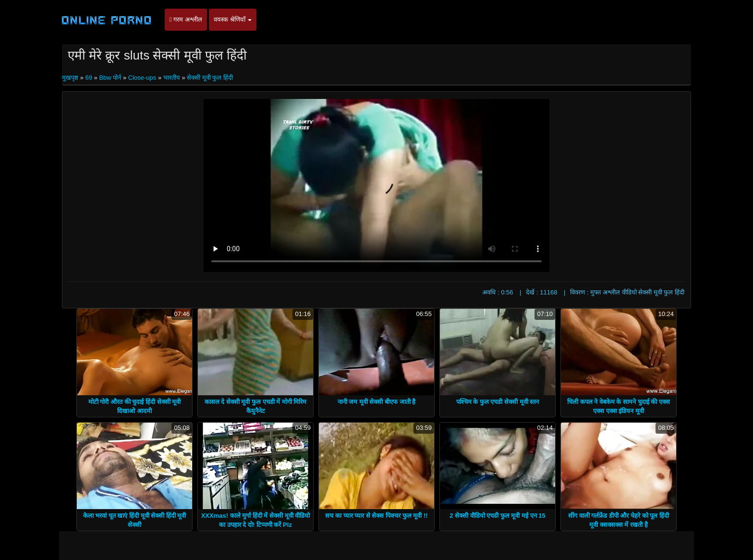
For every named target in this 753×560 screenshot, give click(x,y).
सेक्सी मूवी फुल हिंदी (210, 78)
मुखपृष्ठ (71, 78)
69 (88, 78)
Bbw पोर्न (110, 78)
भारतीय (172, 78)
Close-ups (142, 78)
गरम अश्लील (186, 19)
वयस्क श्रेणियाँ (233, 19)
